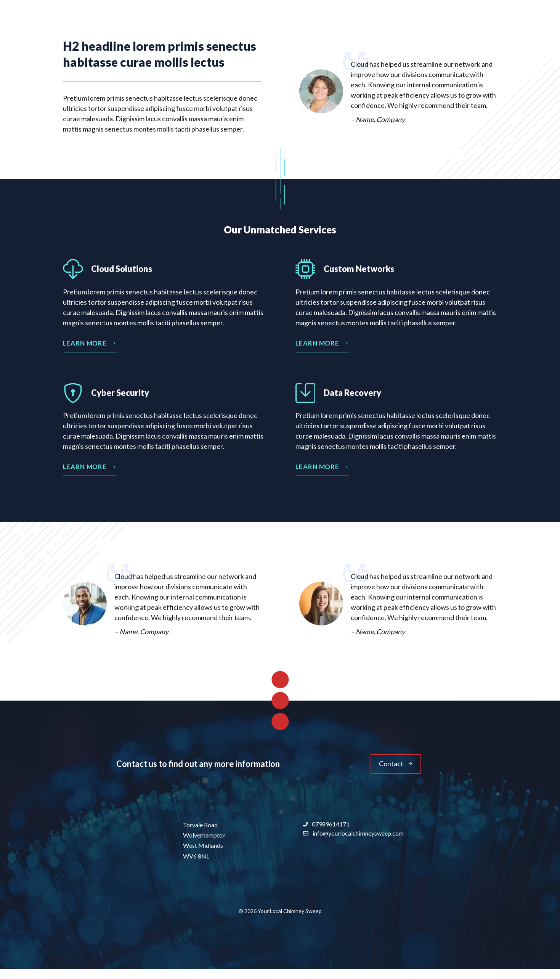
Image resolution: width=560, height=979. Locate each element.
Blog (432, 19)
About (397, 19)
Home (352, 19)
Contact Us (472, 19)
